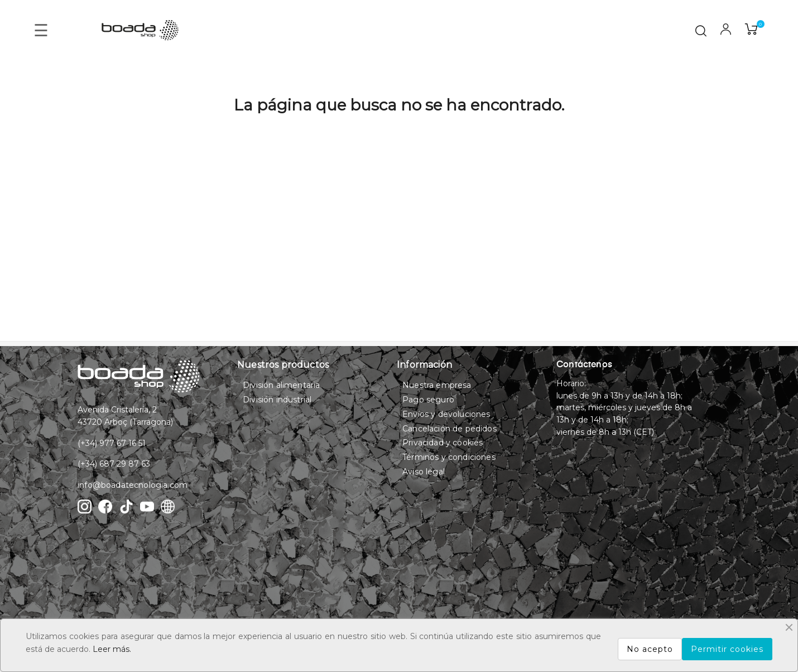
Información (424, 365)
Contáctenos (584, 365)
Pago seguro (428, 400)
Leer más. (112, 649)
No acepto (650, 649)
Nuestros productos (283, 365)
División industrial (277, 400)
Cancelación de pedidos (450, 429)
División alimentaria (281, 385)
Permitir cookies (727, 649)
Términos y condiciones (449, 457)
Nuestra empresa (437, 385)
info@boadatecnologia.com (133, 485)
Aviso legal (424, 472)
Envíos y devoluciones (446, 414)
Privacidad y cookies (443, 443)
